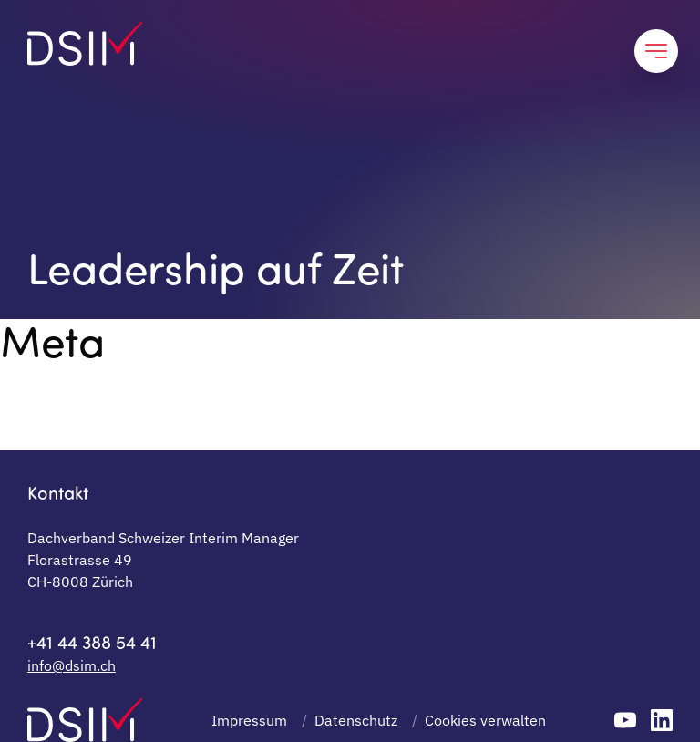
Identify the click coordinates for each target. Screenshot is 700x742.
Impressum (249, 720)
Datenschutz (356, 720)
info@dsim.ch (72, 665)
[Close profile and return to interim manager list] (656, 51)
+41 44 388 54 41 (92, 642)
